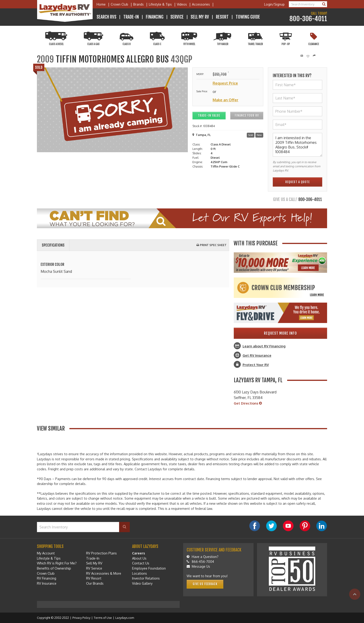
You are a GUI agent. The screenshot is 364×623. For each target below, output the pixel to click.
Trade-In (131, 17)
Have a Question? (203, 557)
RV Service (94, 568)
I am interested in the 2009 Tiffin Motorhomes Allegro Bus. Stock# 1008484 (297, 145)
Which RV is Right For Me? (57, 563)
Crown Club (119, 4)
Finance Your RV (247, 115)
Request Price (225, 83)
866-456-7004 (200, 562)
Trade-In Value (209, 115)
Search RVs (106, 17)
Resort (222, 17)
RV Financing (47, 578)
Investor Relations (146, 578)
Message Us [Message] (198, 566)
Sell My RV (200, 17)
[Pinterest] (305, 526)
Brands (138, 4)
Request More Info (280, 333)
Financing (155, 17)
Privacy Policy (81, 618)
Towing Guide (248, 17)
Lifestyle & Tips (160, 4)
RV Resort (94, 578)
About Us (139, 558)
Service (177, 17)
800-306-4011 (308, 19)
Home (101, 4)
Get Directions (248, 403)
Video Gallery (142, 583)
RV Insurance (47, 583)
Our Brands (95, 583)
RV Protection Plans (101, 553)
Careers (138, 553)
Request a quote (297, 182)
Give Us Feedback (205, 584)
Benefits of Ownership (54, 568)
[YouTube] (288, 526)
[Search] (324, 4)
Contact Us (141, 563)
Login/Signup (274, 4)
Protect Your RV (256, 365)
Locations (140, 573)
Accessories (201, 4)
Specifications (53, 245)
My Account (46, 553)
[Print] (302, 56)
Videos (182, 4)
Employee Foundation (149, 568)
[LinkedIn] (322, 526)
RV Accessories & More (104, 573)
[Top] (355, 594)
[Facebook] (255, 526)
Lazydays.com (125, 618)
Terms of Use (103, 618)
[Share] (314, 56)
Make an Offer (226, 100)
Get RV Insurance (257, 355)
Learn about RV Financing (264, 346)
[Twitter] (271, 526)
